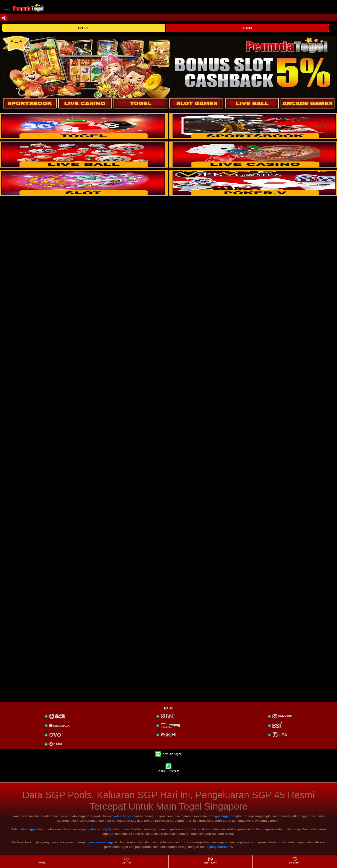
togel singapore (224, 816)
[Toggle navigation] (7, 8)
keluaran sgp (123, 816)
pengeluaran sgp (101, 842)
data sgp (27, 829)
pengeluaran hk (221, 847)
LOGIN (248, 28)
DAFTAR (84, 28)
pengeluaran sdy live (98, 829)
